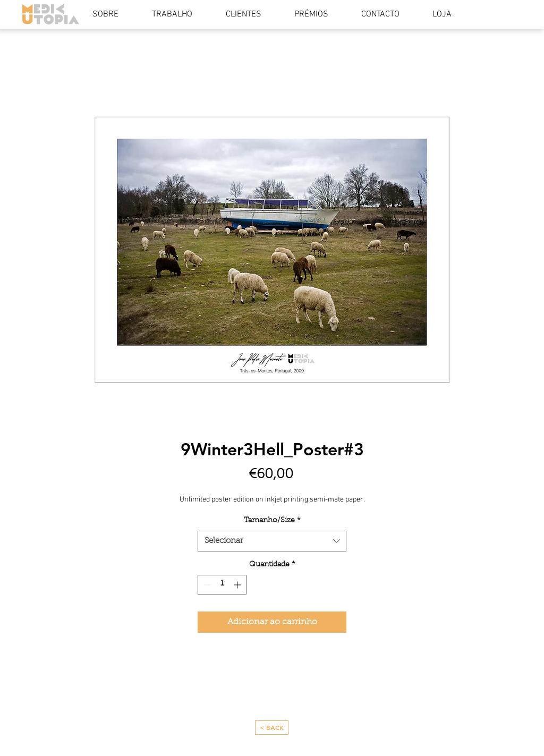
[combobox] (272, 541)
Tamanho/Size (272, 521)
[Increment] (238, 585)
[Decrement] (206, 585)
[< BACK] (272, 728)
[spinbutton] (222, 585)
